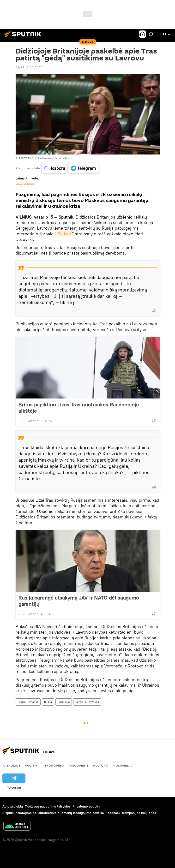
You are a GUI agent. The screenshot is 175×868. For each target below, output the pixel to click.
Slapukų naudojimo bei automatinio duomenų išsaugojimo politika (53, 813)
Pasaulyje (64, 702)
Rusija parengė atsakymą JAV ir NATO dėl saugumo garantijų (79, 601)
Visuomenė (79, 765)
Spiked (64, 234)
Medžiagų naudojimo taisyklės (48, 806)
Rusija (48, 702)
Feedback (113, 813)
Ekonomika (54, 765)
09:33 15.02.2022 (29, 68)
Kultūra (100, 765)
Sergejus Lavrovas (87, 702)
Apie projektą (13, 806)
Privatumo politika (86, 806)
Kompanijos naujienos (139, 813)
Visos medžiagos (25, 184)
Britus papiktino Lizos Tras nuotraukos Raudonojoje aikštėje (79, 408)
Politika (32, 765)
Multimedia (123, 765)
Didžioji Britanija (28, 702)
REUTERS (25, 158)
